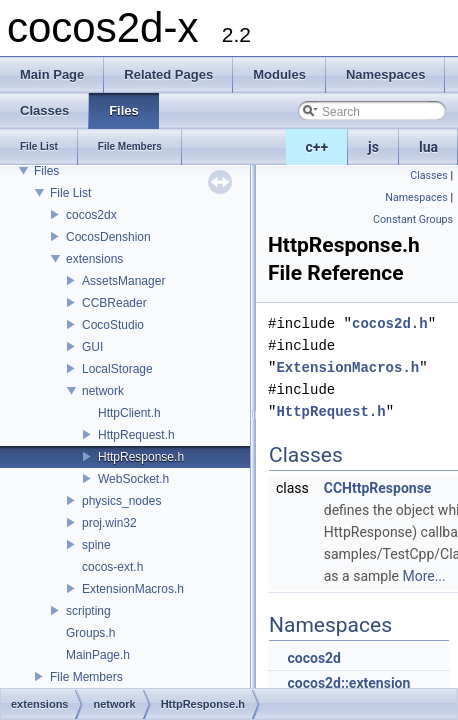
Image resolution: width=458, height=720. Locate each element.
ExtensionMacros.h (133, 589)
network (103, 391)
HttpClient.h (129, 413)
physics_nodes (121, 501)
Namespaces (416, 197)
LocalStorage (117, 369)
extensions (94, 259)
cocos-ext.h (112, 567)
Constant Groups (413, 219)
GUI (92, 347)
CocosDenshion (108, 237)
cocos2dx (91, 215)
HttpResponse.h (141, 457)
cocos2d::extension (348, 683)
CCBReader (114, 303)
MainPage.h (98, 655)
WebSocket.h (133, 479)
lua (428, 147)
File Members (86, 677)
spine (96, 545)
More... (423, 576)
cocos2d (314, 658)
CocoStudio (113, 325)
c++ (317, 147)
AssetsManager (123, 281)
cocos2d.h (390, 323)
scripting (88, 611)
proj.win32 (109, 523)
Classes (428, 175)
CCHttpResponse (378, 488)
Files (46, 171)
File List (70, 193)
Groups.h (90, 633)
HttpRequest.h (136, 435)
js (373, 147)
